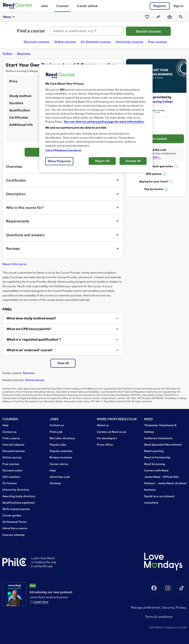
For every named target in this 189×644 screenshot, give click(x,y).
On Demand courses (96, 42)
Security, (169, 607)
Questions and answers (63, 235)
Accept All (133, 161)
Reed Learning (154, 451)
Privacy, (181, 607)
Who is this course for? (63, 208)
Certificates (63, 180)
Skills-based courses (16, 509)
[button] (176, 166)
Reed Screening (155, 464)
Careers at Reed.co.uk (112, 432)
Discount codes (12, 470)
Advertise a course (15, 528)
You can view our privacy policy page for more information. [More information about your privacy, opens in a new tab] (104, 122)
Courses (62, 6)
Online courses (65, 42)
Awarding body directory (19, 496)
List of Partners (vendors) (63, 150)
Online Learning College (156, 102)
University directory (16, 490)
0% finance (10, 483)
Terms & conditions (159, 617)
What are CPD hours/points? (29, 329)
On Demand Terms (15, 522)
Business (24, 54)
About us (103, 425)
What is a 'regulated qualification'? (34, 339)
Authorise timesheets (158, 438)
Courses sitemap (14, 535)
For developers (107, 438)
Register (160, 6)
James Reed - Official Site (161, 477)
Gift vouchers (11, 477)
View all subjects (13, 445)
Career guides (12, 515)
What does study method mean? (31, 318)
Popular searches (61, 451)
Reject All (102, 161)
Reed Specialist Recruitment (163, 445)
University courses (129, 42)
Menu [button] (10, 17)
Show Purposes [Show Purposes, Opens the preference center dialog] (59, 161)
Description (63, 194)
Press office (105, 445)
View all (63, 363)
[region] (96, 118)
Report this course (15, 264)
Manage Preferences (146, 607)
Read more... (153, 157)
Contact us (10, 432)
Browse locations (61, 457)
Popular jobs (58, 445)
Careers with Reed (156, 470)
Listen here (41, 602)
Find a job (56, 432)
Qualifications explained (19, 503)
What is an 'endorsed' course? (30, 350)
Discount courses (37, 42)
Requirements (63, 221)
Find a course (31, 31)
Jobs (44, 6)
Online (7, 54)
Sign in (178, 6)
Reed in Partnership (157, 457)
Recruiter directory (62, 438)
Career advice (87, 6)
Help (6, 425)
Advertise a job (60, 477)
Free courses (157, 42)
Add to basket (156, 139)
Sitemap (55, 483)
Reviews (63, 249)
